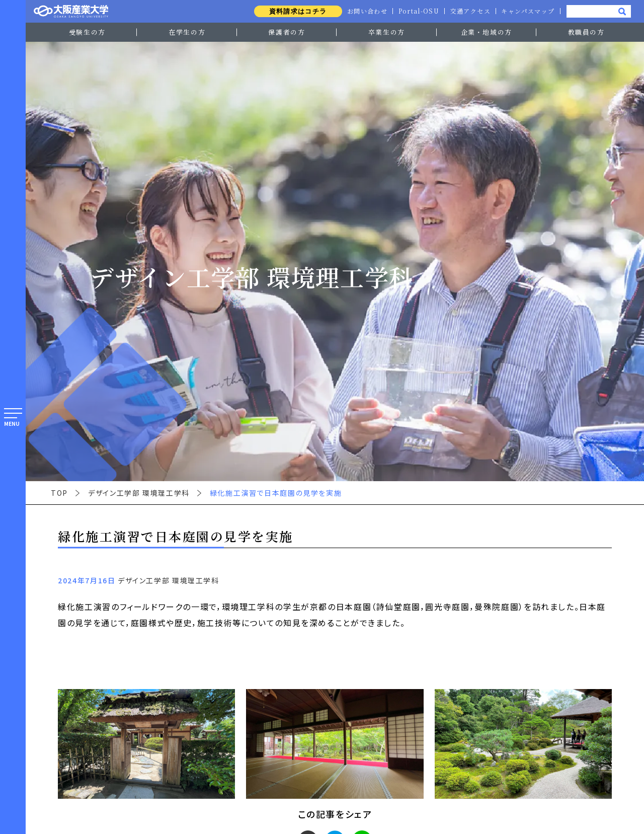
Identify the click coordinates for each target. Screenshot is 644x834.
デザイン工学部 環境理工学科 (139, 493)
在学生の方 (187, 32)
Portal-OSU (417, 11)
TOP (59, 493)
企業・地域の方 (487, 32)
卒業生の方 (387, 32)
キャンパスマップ (527, 11)
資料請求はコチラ (294, 11)
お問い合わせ (364, 11)
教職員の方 (586, 32)
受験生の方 (87, 32)
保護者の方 (287, 32)
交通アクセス (469, 11)
